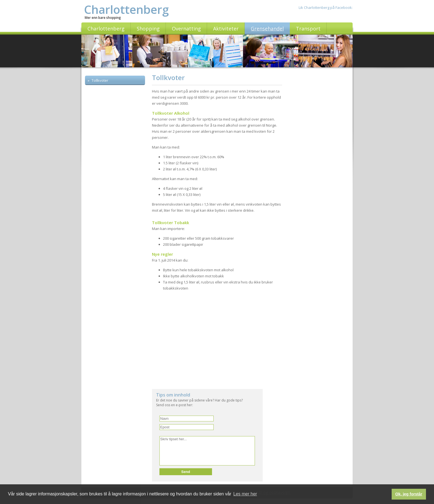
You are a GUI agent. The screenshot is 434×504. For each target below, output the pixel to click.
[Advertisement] (115, 178)
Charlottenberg (126, 9)
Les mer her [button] (245, 494)
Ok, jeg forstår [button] (409, 494)
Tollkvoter (100, 80)
